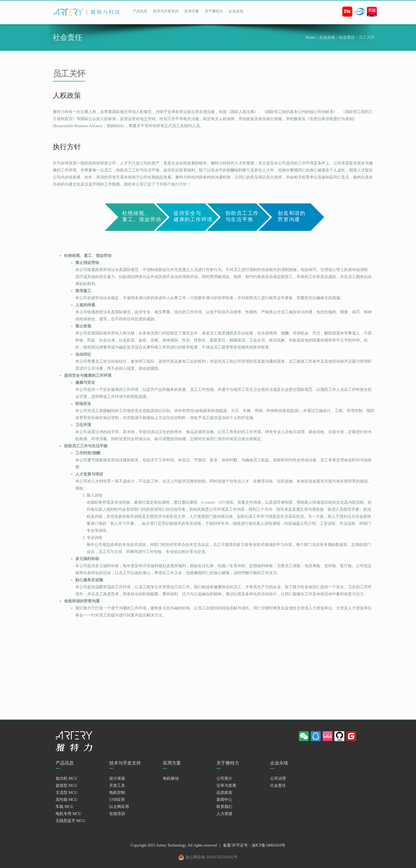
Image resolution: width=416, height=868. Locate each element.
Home (310, 37)
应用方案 (192, 11)
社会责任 (347, 37)
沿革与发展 (226, 786)
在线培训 (117, 814)
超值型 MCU (66, 786)
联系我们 (224, 807)
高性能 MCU (66, 800)
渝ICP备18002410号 (269, 845)
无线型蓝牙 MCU (70, 821)
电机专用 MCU (68, 814)
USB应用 (117, 800)
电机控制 (117, 793)
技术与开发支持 (166, 11)
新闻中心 (224, 800)
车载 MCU (64, 807)
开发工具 (117, 786)
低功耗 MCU (66, 778)
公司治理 (278, 778)
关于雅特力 (214, 11)
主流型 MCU (66, 793)
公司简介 (224, 778)
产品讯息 (140, 11)
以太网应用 (119, 807)
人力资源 (224, 814)
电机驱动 (171, 778)
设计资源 (117, 778)
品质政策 (224, 793)
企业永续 (236, 11)
